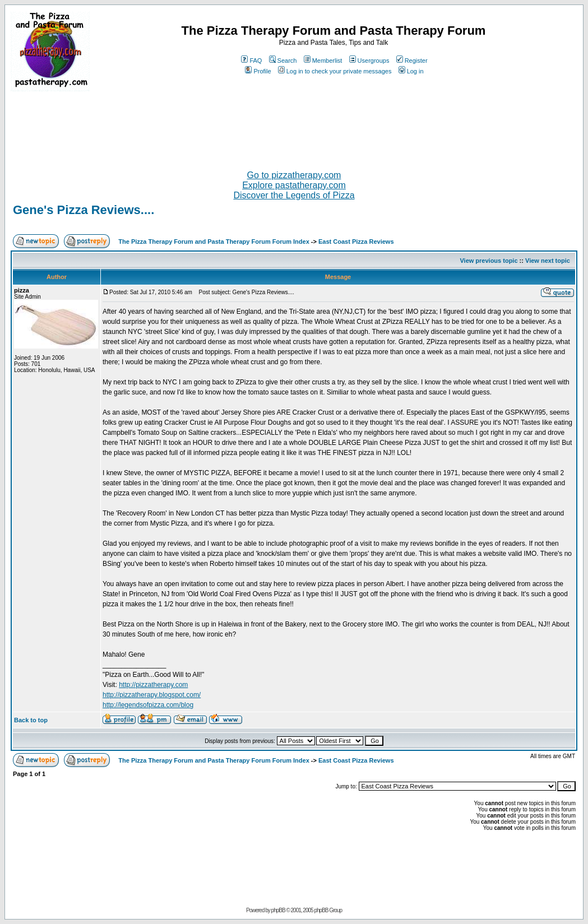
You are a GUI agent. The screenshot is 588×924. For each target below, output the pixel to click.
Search (283, 61)
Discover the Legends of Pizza (294, 195)
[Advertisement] (294, 126)
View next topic (548, 261)
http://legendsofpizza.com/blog (148, 705)
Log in (411, 71)
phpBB (278, 910)
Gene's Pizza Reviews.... (84, 210)
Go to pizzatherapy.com (294, 175)
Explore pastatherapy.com (294, 185)
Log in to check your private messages (335, 71)
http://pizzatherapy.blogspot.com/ (152, 695)
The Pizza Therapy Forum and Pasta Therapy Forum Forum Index (214, 242)
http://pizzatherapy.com (153, 685)
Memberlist (323, 61)
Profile (258, 71)
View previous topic (489, 261)
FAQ (251, 61)
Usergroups (369, 61)
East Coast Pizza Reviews (356, 242)
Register (412, 61)
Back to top (31, 720)
